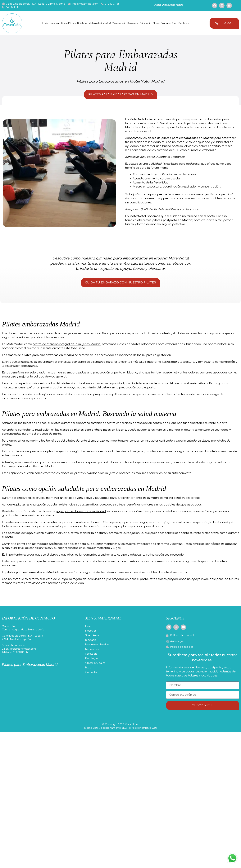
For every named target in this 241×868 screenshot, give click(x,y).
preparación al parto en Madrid (115, 375)
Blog (175, 23)
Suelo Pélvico (69, 23)
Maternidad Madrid (100, 23)
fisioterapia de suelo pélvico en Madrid (29, 469)
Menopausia (119, 23)
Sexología (133, 23)
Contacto (184, 23)
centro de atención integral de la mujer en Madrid (67, 347)
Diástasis (82, 23)
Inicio (45, 23)
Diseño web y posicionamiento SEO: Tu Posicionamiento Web (121, 732)
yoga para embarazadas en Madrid (81, 514)
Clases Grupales (162, 23)
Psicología (146, 23)
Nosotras (55, 23)
